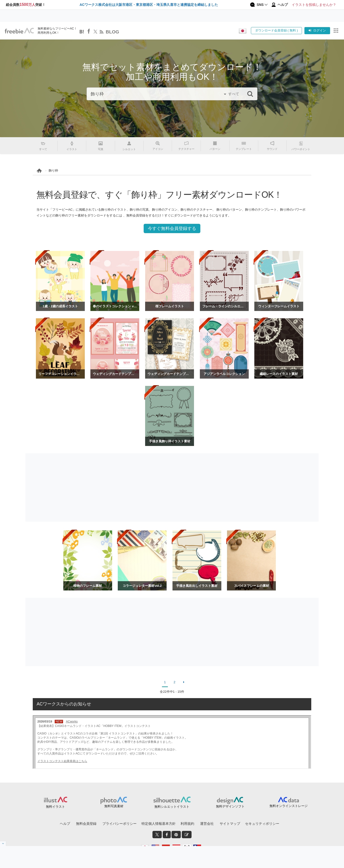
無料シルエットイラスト (172, 807)
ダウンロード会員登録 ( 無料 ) (277, 30)
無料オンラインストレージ (289, 806)
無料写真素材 (114, 806)
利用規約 (187, 824)
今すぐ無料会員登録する (172, 228)
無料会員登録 (86, 824)
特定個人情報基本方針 (159, 824)
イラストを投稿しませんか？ (314, 5)
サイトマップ (230, 824)
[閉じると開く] (3, 844)
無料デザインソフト (230, 806)
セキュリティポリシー (262, 824)
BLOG (113, 32)
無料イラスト (55, 807)
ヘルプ (65, 824)
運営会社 (207, 824)
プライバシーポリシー (119, 824)
